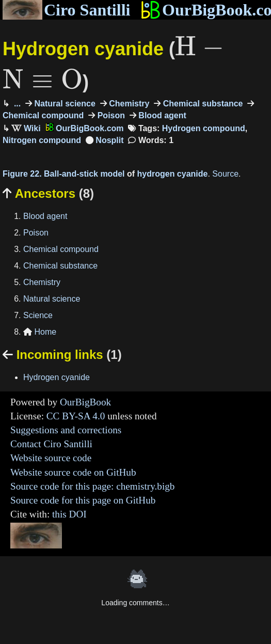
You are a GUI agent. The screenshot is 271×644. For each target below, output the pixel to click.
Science (38, 315)
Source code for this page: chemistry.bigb (92, 486)
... (16, 104)
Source (225, 174)
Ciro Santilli (66, 10)
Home (40, 332)
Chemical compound (61, 249)
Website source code (51, 458)
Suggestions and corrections (66, 430)
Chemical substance (202, 104)
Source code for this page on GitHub (83, 500)
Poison (110, 115)
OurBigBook (85, 402)
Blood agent (161, 115)
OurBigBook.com (85, 128)
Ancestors (48, 193)
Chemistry (128, 104)
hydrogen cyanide (173, 174)
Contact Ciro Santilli (51, 444)
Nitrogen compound (42, 140)
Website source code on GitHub (73, 472)
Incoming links (62, 355)
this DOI (69, 514)
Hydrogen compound (204, 128)
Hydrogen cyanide (57, 377)
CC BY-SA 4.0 (76, 416)
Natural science (64, 104)
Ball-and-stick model (84, 174)
